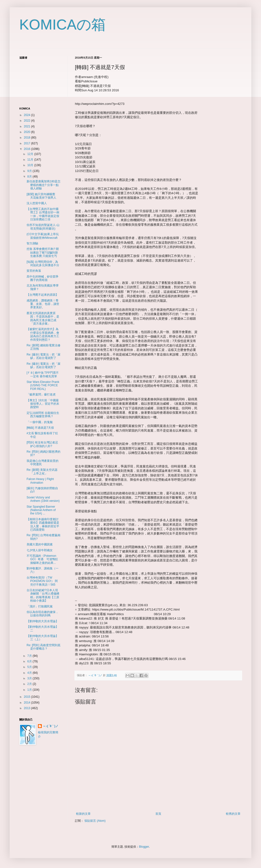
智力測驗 (32, 243)
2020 (28, 132)
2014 (28, 703)
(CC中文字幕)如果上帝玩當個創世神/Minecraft (43, 236)
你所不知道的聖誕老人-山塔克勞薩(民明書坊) (43, 227)
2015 (28, 697)
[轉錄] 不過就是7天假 (40, 428)
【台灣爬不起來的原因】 (43, 295)
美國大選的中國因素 (40, 544)
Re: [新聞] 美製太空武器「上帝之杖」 (42, 472)
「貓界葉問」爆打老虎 (41, 395)
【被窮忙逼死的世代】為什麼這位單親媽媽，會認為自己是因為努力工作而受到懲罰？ (43, 334)
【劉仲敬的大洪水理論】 (43, 621)
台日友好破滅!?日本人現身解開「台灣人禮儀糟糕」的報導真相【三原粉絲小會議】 (43, 595)
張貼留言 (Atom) (95, 821)
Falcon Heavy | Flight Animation (40, 481)
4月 (30, 673)
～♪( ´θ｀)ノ (51, 726)
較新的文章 (83, 814)
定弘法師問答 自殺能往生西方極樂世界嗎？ (43, 415)
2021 (28, 126)
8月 (30, 177)
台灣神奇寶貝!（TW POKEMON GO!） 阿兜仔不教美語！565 (42, 581)
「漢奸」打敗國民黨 (40, 606)
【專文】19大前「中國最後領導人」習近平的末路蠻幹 (43, 404)
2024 (28, 115)
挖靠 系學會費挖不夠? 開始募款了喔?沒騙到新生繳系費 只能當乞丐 (43, 252)
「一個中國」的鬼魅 (40, 422)
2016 (28, 149)
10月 (31, 165)
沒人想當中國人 (37, 203)
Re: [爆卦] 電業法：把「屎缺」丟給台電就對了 (43, 356)
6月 (30, 661)
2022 (28, 121)
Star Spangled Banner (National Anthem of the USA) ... (41, 510)
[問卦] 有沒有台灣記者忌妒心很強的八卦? (42, 444)
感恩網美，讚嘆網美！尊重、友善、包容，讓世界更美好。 (43, 304)
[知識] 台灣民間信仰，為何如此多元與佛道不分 (43, 263)
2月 (30, 684)
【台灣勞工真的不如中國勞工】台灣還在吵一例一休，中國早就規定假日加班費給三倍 (43, 214)
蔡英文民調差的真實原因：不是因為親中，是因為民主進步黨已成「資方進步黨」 (43, 318)
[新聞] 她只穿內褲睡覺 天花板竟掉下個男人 (42, 196)
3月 (30, 678)
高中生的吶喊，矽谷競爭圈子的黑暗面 (43, 278)
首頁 (158, 814)
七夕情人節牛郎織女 (40, 550)
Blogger (144, 847)
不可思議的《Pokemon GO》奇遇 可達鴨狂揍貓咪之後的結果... (42, 559)
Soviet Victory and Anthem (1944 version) (43, 499)
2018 (28, 138)
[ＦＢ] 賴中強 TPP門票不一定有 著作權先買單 (43, 374)
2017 (28, 143)
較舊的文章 (233, 814)
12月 (31, 154)
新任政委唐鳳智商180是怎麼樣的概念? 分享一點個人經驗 (43, 185)
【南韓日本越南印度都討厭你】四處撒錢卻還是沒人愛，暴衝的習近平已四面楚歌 (43, 524)
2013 (28, 708)
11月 (31, 160)
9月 (30, 171)
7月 (30, 656)
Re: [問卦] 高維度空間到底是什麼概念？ (43, 647)
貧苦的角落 (34, 271)
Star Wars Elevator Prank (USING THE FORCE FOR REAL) (43, 385)
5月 (30, 667)
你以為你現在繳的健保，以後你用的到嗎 (43, 614)
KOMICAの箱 (63, 25)
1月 (30, 690)
